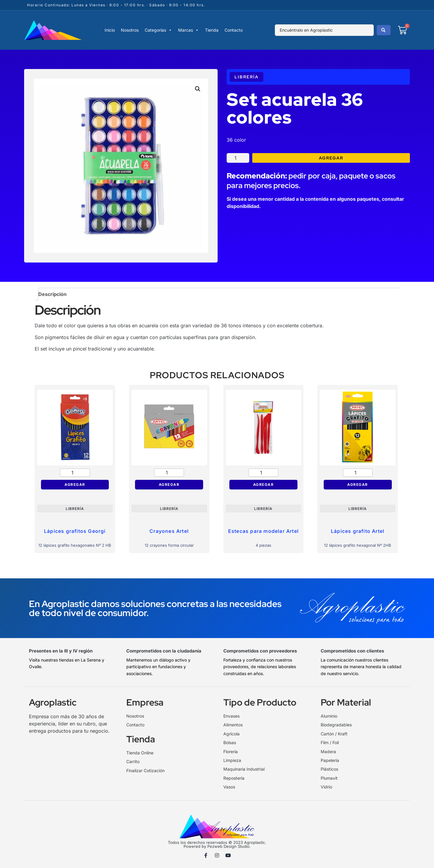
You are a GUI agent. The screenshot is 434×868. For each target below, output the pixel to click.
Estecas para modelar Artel (263, 531)
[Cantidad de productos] (238, 158)
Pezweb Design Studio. (229, 846)
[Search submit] (384, 30)
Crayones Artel (169, 531)
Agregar (331, 158)
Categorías (158, 30)
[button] (198, 89)
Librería (247, 77)
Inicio (110, 30)
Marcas (189, 30)
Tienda (212, 30)
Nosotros (130, 30)
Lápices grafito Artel (358, 531)
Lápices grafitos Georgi (75, 531)
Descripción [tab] (52, 294)
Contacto (234, 30)
